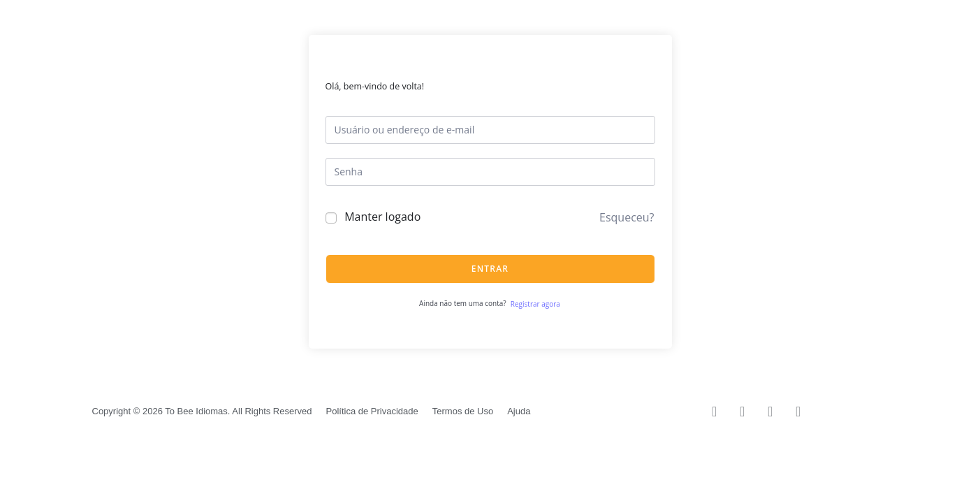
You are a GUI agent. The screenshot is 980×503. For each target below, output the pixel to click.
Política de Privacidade (372, 411)
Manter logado (382, 217)
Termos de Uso (463, 411)
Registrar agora (535, 304)
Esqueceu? (627, 217)
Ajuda (519, 411)
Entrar (490, 269)
